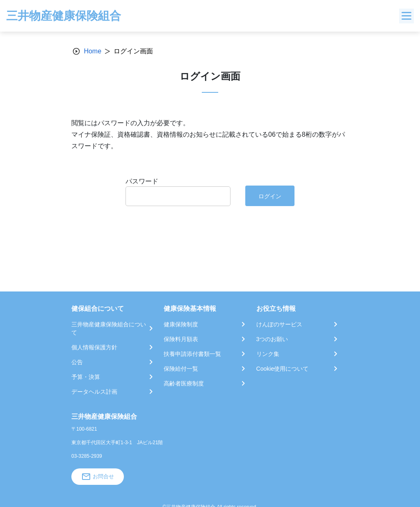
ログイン (270, 196)
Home (92, 51)
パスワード (142, 181)
